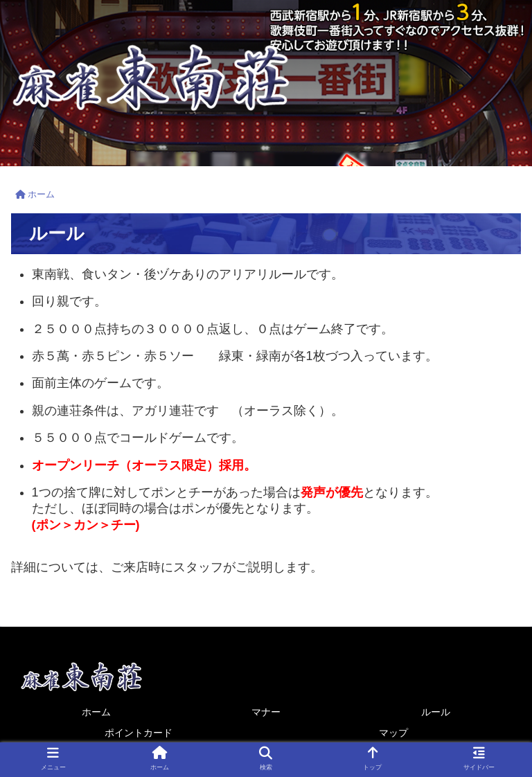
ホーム (96, 712)
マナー (266, 712)
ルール (436, 712)
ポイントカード (139, 733)
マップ (393, 733)
